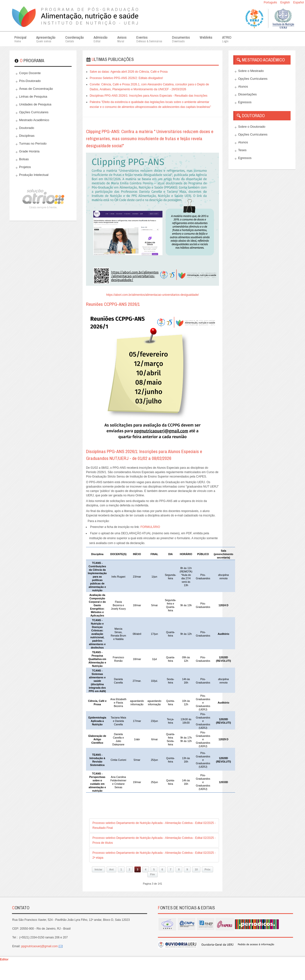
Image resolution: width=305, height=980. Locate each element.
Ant (111, 869)
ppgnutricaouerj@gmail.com (40, 946)
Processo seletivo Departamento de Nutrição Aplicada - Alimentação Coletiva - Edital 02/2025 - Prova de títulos (154, 840)
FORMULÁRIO (150, 527)
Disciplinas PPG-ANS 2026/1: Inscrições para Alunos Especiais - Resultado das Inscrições (149, 96)
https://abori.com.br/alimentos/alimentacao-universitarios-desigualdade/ (153, 295)
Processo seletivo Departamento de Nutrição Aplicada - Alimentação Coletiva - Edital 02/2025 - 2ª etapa (154, 855)
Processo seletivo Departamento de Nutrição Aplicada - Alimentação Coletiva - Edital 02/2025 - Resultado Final (154, 825)
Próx (207, 869)
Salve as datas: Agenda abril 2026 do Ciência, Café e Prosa (129, 72)
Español (299, 2)
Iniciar (98, 869)
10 (196, 869)
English (286, 2)
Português (271, 2)
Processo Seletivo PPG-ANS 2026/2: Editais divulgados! (126, 78)
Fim (152, 874)
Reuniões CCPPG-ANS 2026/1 (113, 304)
